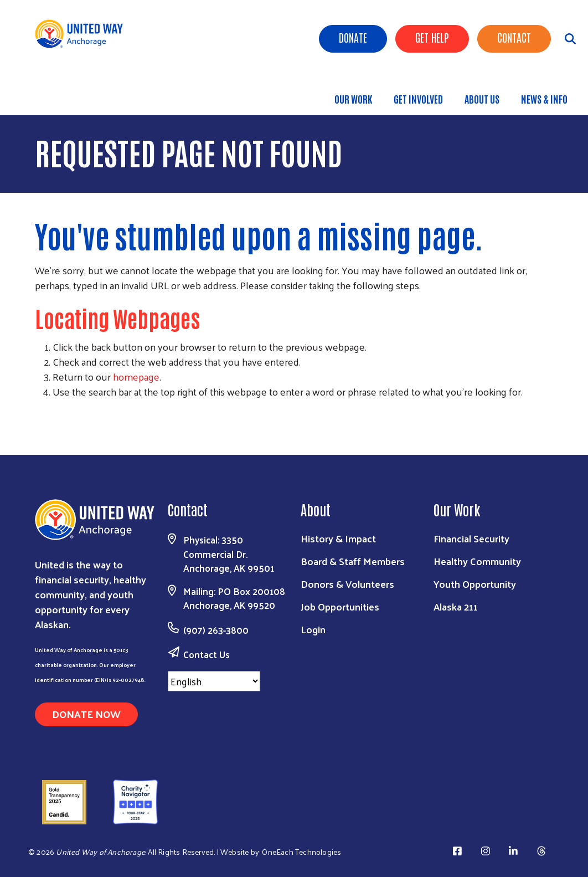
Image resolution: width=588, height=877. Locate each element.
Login (313, 629)
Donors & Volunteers (347, 584)
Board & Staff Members (353, 561)
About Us (482, 99)
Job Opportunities (340, 606)
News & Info (544, 99)
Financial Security (471, 538)
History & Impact (338, 538)
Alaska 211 (456, 606)
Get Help (432, 37)
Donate (353, 37)
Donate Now (86, 714)
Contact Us (207, 654)
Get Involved (418, 99)
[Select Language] (214, 681)
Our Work (353, 99)
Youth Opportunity (475, 584)
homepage (136, 376)
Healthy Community (477, 561)
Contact (514, 37)
